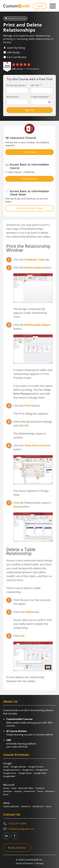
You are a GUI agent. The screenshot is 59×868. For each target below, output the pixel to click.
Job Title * (36, 85)
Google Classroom (12, 770)
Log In (40, 6)
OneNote (7, 791)
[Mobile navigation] (53, 6)
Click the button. (32, 267)
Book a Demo (17, 848)
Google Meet (9, 776)
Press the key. (27, 612)
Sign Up (30, 110)
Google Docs (28, 770)
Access (6, 788)
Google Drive (42, 770)
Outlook (18, 791)
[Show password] (50, 102)
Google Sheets (25, 773)
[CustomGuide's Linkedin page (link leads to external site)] (6, 836)
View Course (29, 179)
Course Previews (16, 755)
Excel (14, 788)
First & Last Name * (17, 85)
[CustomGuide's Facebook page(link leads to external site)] (15, 836)
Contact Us (12, 814)
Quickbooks (38, 806)
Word (6, 794)
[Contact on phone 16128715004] (29, 824)
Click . (19, 636)
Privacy (40, 863)
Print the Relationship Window (28, 248)
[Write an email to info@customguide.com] (29, 829)
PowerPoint (29, 791)
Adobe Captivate (11, 806)
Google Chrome (36, 767)
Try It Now (30, 152)
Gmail (6, 767)
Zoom (49, 806)
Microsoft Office (26, 788)
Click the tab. (32, 259)
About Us (10, 701)
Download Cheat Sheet (30, 208)
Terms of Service (24, 863)
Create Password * (40, 97)
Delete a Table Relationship (21, 551)
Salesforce (26, 806)
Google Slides (40, 773)
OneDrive (40, 788)
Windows (50, 791)
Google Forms (10, 773)
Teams (40, 791)
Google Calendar (18, 767)
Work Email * (13, 97)
